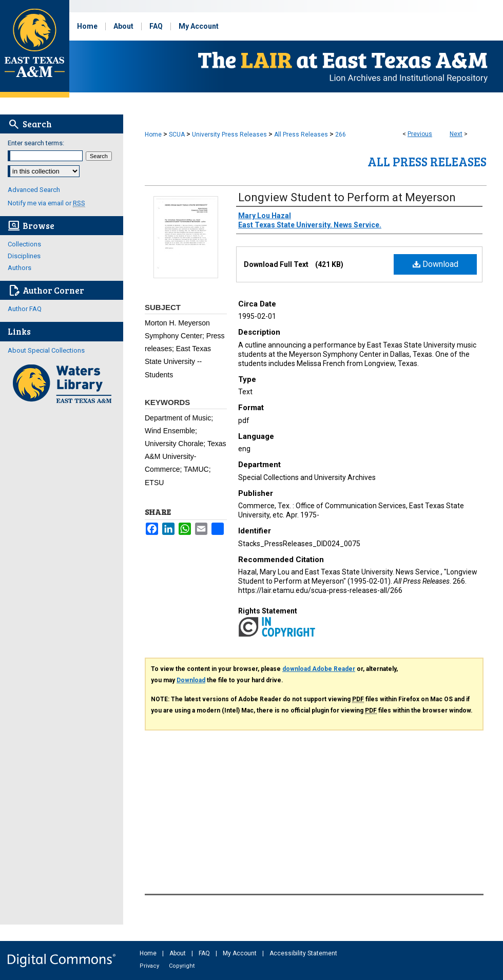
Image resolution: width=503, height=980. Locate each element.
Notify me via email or (46, 203)
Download (436, 264)
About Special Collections (46, 350)
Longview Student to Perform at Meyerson (347, 197)
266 (341, 134)
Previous (420, 134)
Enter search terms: (36, 143)
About (178, 953)
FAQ (205, 953)
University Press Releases (229, 134)
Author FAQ (25, 309)
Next (456, 134)
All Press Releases (301, 134)
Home (153, 134)
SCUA (177, 134)
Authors (20, 268)
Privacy (150, 966)
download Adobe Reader (319, 669)
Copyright (182, 966)
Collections (24, 244)
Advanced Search (34, 190)
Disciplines (24, 256)
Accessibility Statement (303, 953)
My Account (240, 953)
